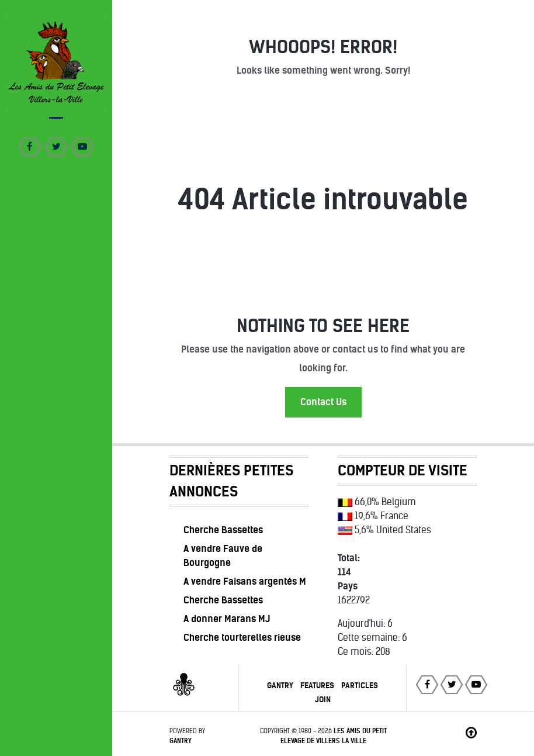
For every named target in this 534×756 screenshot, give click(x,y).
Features (317, 686)
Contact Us (323, 402)
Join (323, 700)
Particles (360, 686)
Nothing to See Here (323, 326)
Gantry (280, 686)
